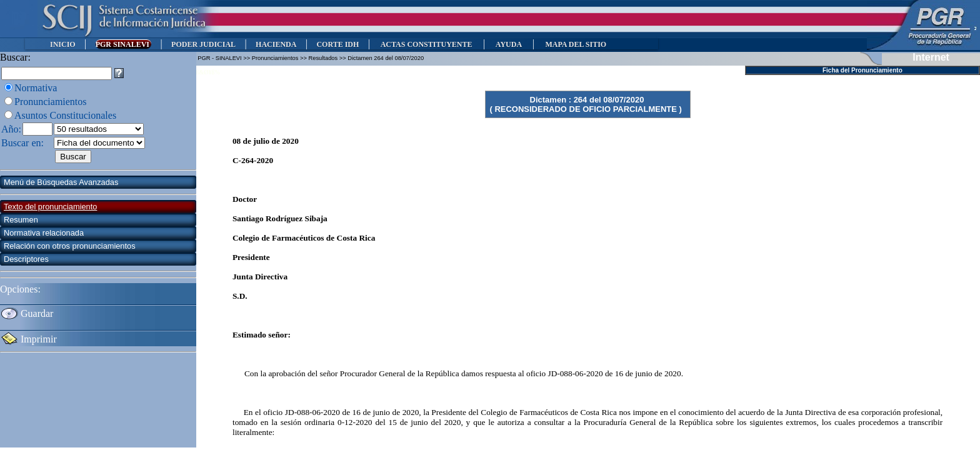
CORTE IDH (337, 44)
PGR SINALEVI (123, 44)
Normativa (36, 88)
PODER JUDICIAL (203, 44)
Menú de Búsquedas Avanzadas (61, 182)
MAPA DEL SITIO (576, 44)
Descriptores (26, 259)
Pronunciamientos (51, 102)
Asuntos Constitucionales (65, 115)
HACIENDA (276, 44)
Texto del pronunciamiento (50, 207)
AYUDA (508, 44)
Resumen (21, 220)
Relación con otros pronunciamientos (70, 246)
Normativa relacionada (44, 233)
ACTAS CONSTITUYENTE (426, 44)
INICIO (63, 44)
